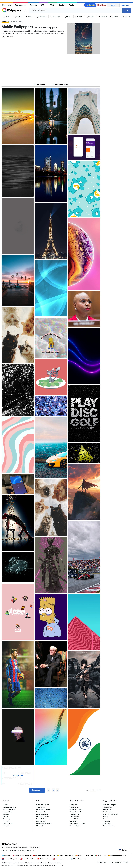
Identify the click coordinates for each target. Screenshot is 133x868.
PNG (52, 5)
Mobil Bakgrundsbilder (67, 855)
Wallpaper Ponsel (46, 859)
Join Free (125, 5)
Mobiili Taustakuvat (80, 859)
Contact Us (13, 850)
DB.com (30, 850)
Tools (71, 5)
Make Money (102, 5)
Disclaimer (118, 862)
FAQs (19, 850)
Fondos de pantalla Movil (118, 855)
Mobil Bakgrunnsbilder (62, 859)
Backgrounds (20, 5)
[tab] (39, 84)
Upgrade (92, 5)
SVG (42, 5)
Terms (111, 862)
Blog (24, 850)
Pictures (33, 5)
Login (113, 5)
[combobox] (76, 10)
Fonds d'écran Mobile (29, 859)
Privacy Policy (102, 862)
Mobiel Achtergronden (11, 859)
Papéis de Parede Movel (86, 855)
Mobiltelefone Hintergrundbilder (45, 855)
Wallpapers (7, 5)
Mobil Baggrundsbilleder (23, 855)
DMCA (126, 862)
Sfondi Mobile (102, 855)
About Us (5, 850)
